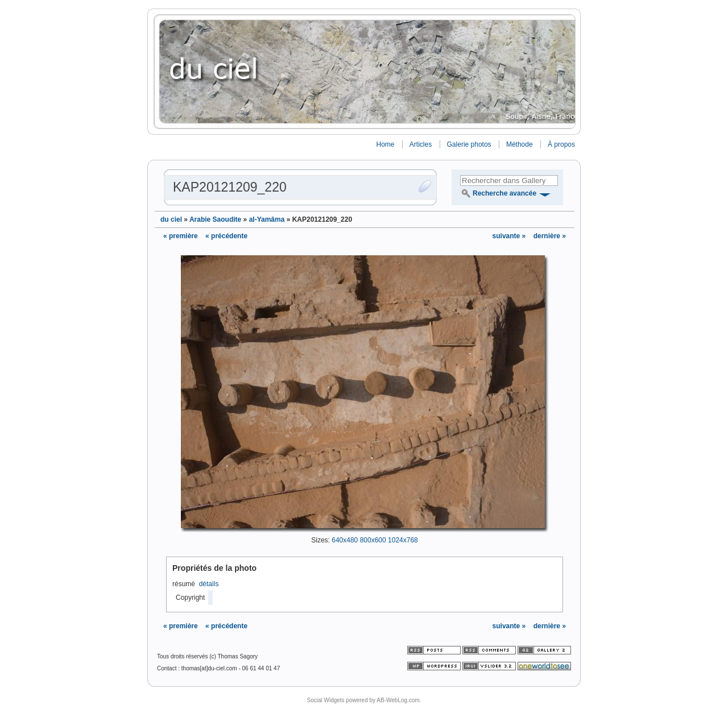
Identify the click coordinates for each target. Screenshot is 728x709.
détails (209, 584)
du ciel (171, 219)
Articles (421, 144)
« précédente (226, 236)
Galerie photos (469, 144)
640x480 (345, 540)
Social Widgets (325, 700)
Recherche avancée (504, 193)
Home (385, 144)
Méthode (520, 144)
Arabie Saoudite (215, 219)
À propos (561, 144)
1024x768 (403, 540)
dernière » (550, 236)
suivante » (510, 236)
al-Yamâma (267, 219)
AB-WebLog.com (398, 700)
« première (181, 236)
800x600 (373, 540)
